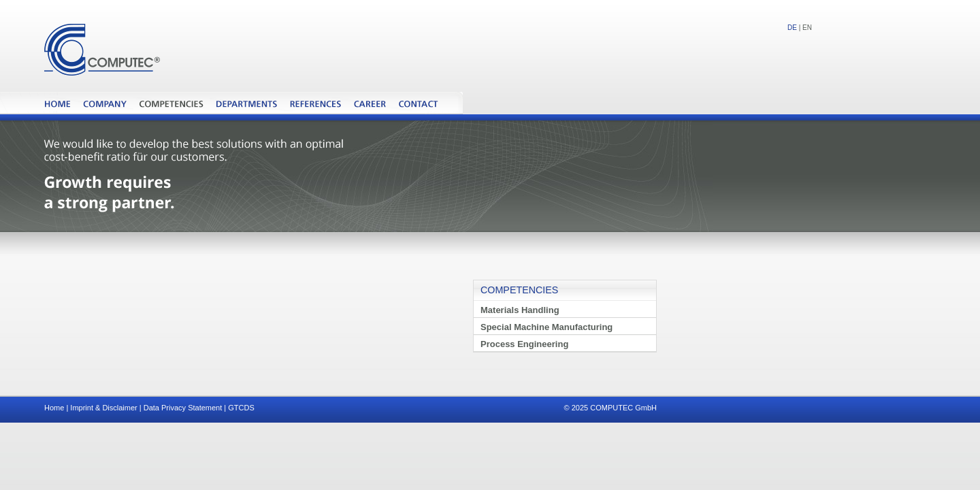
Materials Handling (520, 310)
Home (54, 408)
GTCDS (241, 408)
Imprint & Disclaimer (103, 408)
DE (792, 28)
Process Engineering (524, 344)
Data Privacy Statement (183, 408)
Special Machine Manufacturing (546, 327)
